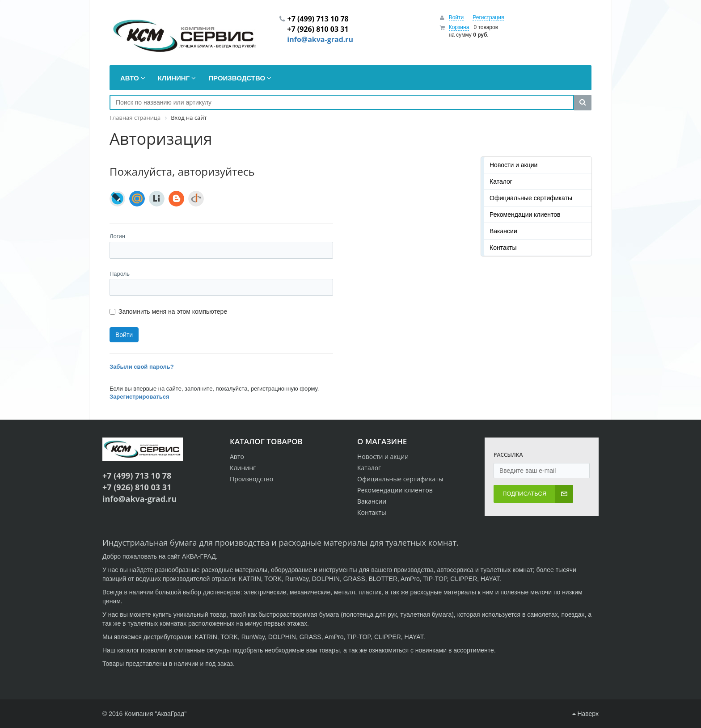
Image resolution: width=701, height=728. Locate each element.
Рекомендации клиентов (525, 215)
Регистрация (488, 17)
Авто (237, 457)
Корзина (459, 27)
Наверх (585, 714)
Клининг (243, 468)
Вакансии (503, 231)
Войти (456, 17)
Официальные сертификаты (531, 198)
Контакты (503, 248)
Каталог (501, 181)
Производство (251, 479)
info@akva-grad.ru (320, 39)
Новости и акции (513, 165)
